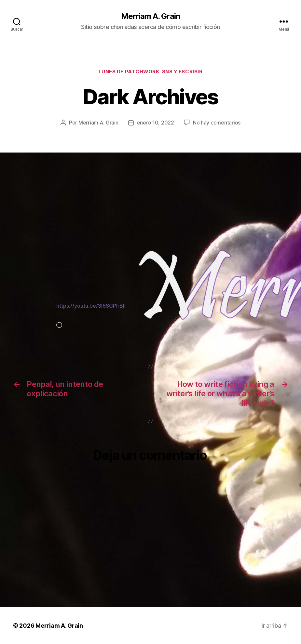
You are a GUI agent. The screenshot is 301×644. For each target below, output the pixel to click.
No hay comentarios (217, 123)
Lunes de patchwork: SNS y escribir (151, 72)
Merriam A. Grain (150, 16)
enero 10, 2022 (156, 123)
